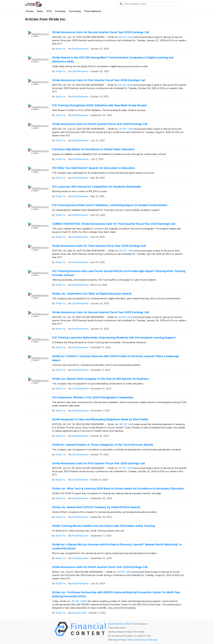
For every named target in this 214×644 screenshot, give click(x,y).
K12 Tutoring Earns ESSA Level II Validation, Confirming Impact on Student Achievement (110, 205)
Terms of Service (148, 640)
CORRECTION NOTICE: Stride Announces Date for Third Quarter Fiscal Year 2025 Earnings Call (114, 224)
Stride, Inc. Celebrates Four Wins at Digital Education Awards (92, 294)
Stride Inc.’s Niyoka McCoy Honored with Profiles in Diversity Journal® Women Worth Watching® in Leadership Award (117, 546)
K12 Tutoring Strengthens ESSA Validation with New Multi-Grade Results (99, 105)
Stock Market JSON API (121, 624)
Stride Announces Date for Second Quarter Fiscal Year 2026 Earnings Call (101, 32)
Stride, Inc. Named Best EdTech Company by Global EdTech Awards (96, 507)
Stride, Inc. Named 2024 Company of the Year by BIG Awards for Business (100, 379)
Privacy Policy (126, 640)
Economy (60, 11)
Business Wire (79, 613)
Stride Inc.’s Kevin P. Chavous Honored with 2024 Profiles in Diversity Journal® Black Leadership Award (115, 358)
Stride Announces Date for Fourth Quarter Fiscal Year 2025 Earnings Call (100, 124)
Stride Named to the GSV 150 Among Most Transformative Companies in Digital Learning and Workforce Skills (113, 60)
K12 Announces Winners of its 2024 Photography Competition (93, 397)
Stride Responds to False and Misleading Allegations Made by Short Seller (100, 419)
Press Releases (93, 11)
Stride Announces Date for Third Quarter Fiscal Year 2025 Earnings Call (99, 246)
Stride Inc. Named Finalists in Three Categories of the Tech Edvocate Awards (103, 445)
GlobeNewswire (80, 49)
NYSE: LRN (126, 37)
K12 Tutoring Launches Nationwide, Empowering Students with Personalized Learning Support (114, 338)
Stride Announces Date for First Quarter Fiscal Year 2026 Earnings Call (99, 80)
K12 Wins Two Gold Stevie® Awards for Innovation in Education (93, 168)
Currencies (75, 11)
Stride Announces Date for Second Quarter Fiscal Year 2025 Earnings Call (101, 312)
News (40, 11)
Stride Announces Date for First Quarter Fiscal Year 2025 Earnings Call (98, 463)
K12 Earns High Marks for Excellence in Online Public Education (93, 149)
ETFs (49, 11)
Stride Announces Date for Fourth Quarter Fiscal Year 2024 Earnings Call (100, 567)
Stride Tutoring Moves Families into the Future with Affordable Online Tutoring (104, 526)
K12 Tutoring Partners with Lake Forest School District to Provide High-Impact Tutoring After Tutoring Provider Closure (119, 273)
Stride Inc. (61, 49)
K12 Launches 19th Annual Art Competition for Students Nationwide (96, 187)
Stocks (30, 11)
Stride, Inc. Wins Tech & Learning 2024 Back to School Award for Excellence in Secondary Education (118, 488)
